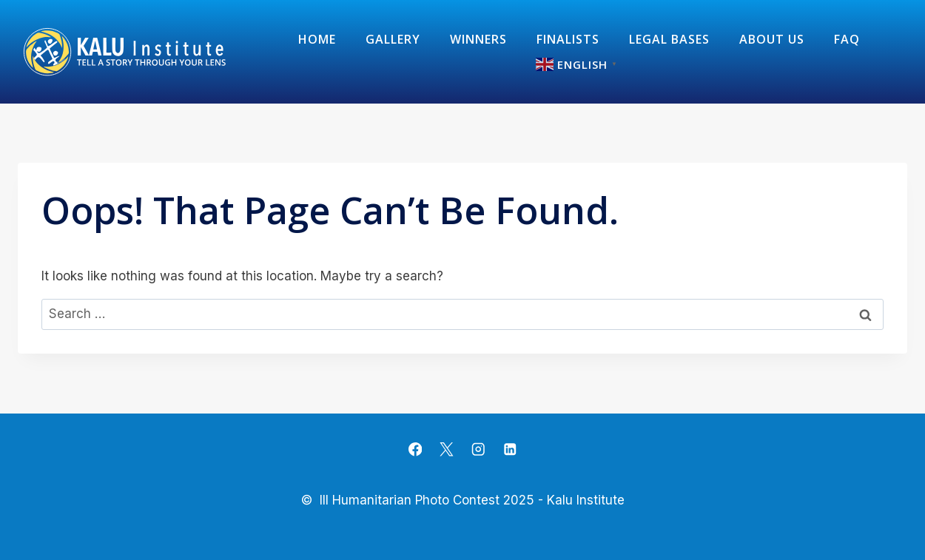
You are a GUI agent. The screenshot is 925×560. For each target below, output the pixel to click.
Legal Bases (669, 39)
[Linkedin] (509, 449)
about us (772, 39)
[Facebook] (416, 449)
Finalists (568, 39)
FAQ (847, 39)
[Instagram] (478, 449)
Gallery (393, 39)
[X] (447, 449)
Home (317, 39)
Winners (478, 39)
